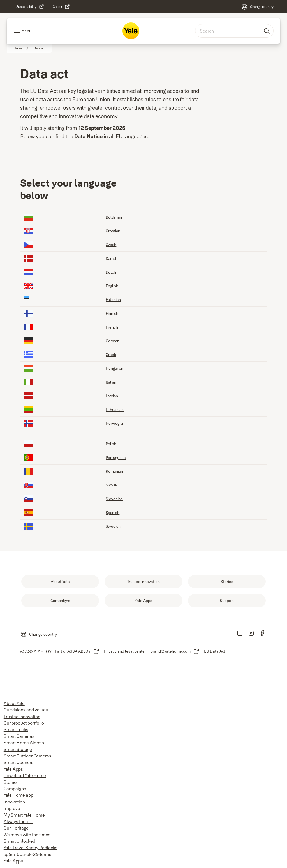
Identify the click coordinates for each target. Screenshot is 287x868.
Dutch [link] (111, 272)
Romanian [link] (114, 471)
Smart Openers (18, 762)
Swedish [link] (113, 526)
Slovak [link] (111, 485)
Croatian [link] (113, 231)
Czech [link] (111, 244)
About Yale (14, 703)
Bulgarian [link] (114, 217)
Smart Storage (18, 749)
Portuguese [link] (116, 457)
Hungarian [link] (114, 368)
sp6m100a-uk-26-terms (27, 854)
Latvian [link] (112, 396)
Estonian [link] (113, 299)
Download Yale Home (25, 775)
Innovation (14, 802)
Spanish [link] (113, 512)
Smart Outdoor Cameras (27, 756)
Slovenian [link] (114, 499)
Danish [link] (112, 258)
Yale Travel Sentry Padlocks (31, 848)
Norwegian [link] (115, 423)
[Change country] (257, 7)
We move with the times (27, 835)
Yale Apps (13, 769)
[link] (30, 7)
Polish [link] (111, 444)
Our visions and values (26, 710)
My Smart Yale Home (24, 815)
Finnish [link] (112, 313)
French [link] (112, 327)
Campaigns (15, 789)
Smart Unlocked (19, 841)
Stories (11, 782)
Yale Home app (18, 795)
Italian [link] (111, 382)
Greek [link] (111, 354)
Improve (12, 808)
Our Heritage (16, 828)
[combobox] (234, 31)
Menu (26, 31)
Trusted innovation (22, 717)
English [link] (112, 286)
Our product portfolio (24, 723)
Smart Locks (16, 729)
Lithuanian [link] (115, 409)
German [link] (113, 341)
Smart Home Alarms (24, 743)
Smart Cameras (19, 736)
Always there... (18, 821)
